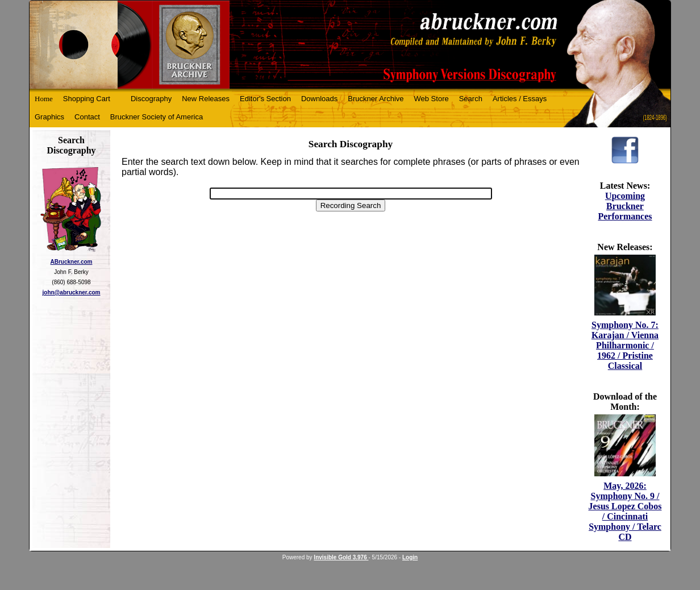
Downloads (319, 99)
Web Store (432, 99)
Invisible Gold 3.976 (341, 557)
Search (471, 99)
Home (44, 99)
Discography (151, 99)
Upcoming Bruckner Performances (625, 206)
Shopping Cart (87, 99)
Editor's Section (265, 99)
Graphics (49, 117)
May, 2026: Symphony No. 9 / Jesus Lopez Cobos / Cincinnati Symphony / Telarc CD (625, 511)
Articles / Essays (520, 99)
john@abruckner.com (72, 292)
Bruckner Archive (376, 99)
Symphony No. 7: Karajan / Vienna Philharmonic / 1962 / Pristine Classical (625, 345)
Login (410, 557)
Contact (87, 117)
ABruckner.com (72, 262)
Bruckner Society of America (157, 117)
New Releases (206, 99)
